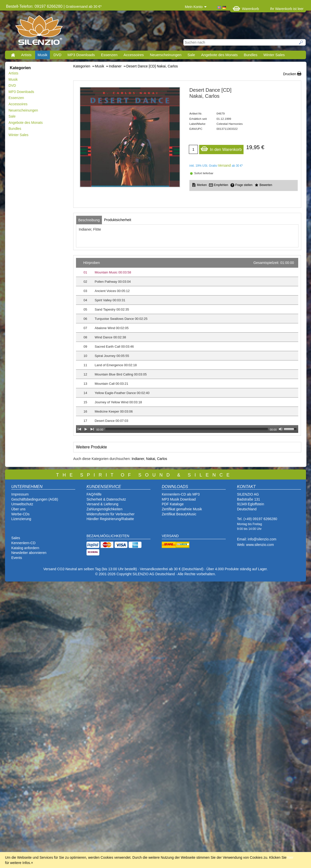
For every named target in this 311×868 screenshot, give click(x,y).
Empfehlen (221, 185)
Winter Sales (274, 55)
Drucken (290, 74)
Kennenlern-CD (23, 543)
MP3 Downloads (81, 55)
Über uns (18, 509)
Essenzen (109, 55)
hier (290, 857)
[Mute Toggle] (281, 429)
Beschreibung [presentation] (89, 220)
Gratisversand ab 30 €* (84, 7)
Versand (224, 165)
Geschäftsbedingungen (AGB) (35, 499)
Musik (43, 55)
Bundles (251, 55)
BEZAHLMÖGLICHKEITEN (108, 536)
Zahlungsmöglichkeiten (104, 509)
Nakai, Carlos (157, 459)
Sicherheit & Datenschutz (106, 499)
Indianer (138, 459)
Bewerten (266, 185)
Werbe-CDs (20, 514)
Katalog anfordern (25, 548)
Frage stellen (244, 185)
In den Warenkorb (221, 148)
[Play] (86, 429)
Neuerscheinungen (166, 55)
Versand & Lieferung (102, 504)
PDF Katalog (172, 504)
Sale (191, 55)
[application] (187, 345)
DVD (57, 55)
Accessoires (134, 55)
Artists (26, 55)
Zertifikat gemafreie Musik (182, 509)
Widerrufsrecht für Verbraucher (110, 514)
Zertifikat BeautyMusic (179, 514)
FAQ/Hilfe (94, 494)
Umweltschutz (22, 504)
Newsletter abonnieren (29, 553)
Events (17, 558)
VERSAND (170, 536)
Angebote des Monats (219, 55)
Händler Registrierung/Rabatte (110, 519)
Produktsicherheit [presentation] (118, 220)
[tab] (89, 220)
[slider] (187, 429)
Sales (16, 538)
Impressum (20, 494)
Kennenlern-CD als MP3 (181, 494)
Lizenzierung (21, 519)
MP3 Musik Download (179, 499)
